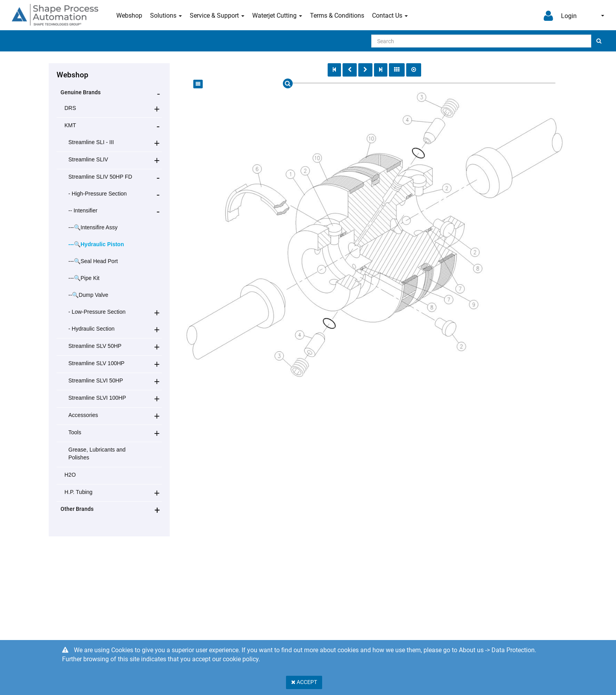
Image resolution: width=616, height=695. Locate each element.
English (603, 16)
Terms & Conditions (337, 16)
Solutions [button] (166, 16)
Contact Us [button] (390, 16)
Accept (304, 682)
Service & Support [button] (217, 16)
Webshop (129, 16)
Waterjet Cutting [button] (277, 16)
